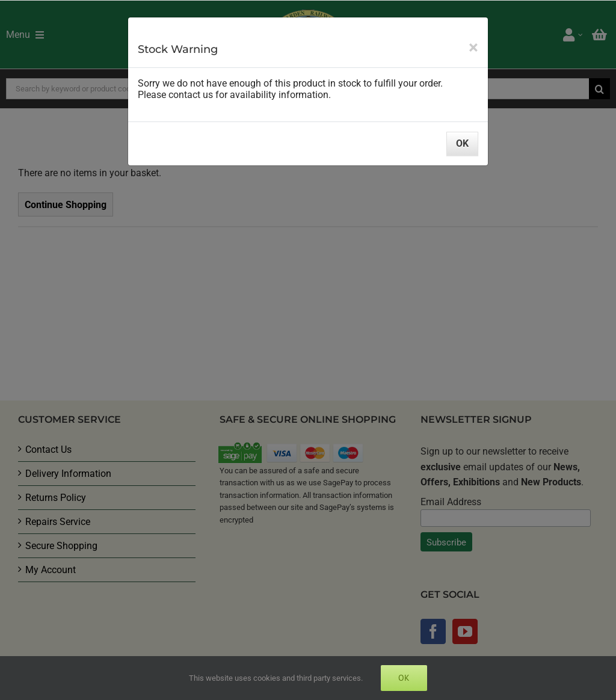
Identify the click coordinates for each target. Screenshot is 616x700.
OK (462, 143)
